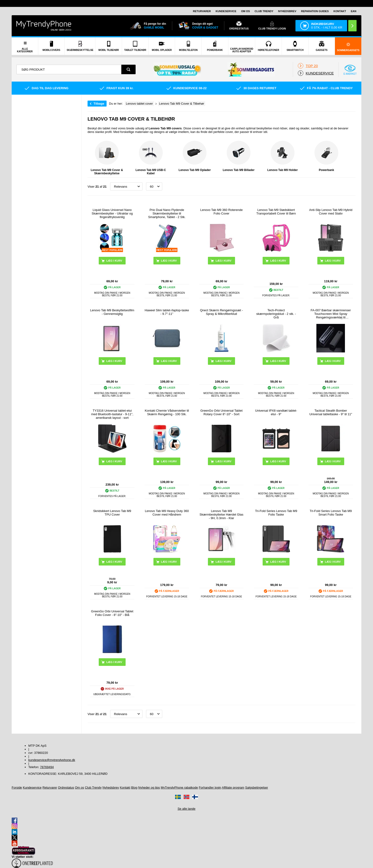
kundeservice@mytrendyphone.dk (52, 760)
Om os (246, 11)
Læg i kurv (223, 261)
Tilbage (99, 104)
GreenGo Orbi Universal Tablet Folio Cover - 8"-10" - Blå (112, 613)
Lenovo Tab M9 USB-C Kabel (151, 158)
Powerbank (326, 156)
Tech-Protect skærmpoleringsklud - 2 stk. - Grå (276, 314)
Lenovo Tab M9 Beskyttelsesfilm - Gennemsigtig (112, 312)
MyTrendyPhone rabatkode (179, 788)
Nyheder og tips (149, 788)
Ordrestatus (66, 788)
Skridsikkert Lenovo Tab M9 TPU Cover (112, 513)
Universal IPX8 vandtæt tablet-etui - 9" (276, 412)
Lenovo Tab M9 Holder (283, 156)
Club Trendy (264, 11)
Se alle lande (186, 809)
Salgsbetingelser (257, 788)
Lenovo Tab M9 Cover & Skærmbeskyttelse (107, 158)
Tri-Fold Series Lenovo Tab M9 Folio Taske (276, 513)
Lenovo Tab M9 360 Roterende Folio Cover (221, 212)
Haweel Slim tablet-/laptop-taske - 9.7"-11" (167, 312)
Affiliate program (233, 788)
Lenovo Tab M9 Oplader (195, 156)
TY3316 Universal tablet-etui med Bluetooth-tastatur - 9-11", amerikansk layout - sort (112, 414)
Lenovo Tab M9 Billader (239, 156)
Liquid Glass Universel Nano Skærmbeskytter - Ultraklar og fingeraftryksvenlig (112, 213)
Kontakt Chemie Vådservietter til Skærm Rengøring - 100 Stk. (167, 412)
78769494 (47, 767)
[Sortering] (126, 186)
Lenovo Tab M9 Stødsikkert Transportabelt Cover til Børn (276, 212)
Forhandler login (210, 788)
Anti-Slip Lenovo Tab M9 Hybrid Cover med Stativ (331, 212)
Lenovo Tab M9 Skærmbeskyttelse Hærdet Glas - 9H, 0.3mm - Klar (221, 514)
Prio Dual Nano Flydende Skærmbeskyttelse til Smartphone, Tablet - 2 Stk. (167, 213)
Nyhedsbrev (287, 11)
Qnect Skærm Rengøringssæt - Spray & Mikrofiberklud (222, 312)
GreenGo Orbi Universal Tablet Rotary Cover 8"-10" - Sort (221, 412)
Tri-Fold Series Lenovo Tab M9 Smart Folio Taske (331, 513)
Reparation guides (315, 11)
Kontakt (340, 11)
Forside (17, 788)
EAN (354, 11)
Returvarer (202, 11)
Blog (134, 788)
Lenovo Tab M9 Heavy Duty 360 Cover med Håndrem (167, 513)
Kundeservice (226, 11)
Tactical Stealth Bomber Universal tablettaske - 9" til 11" (331, 412)
